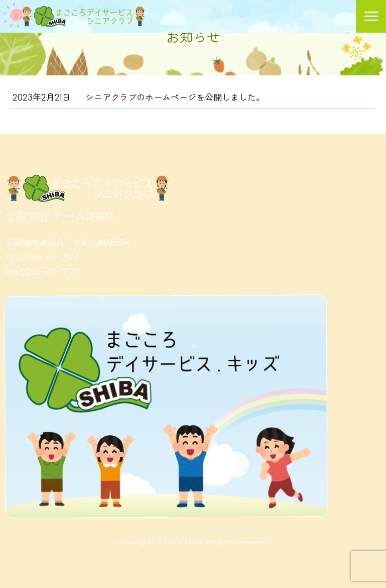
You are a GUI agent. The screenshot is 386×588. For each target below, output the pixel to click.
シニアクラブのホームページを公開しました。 (175, 97)
